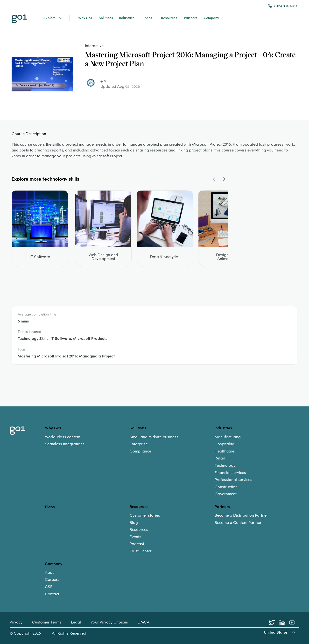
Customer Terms (47, 622)
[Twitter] (274, 623)
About (50, 573)
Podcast (137, 544)
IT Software (40, 257)
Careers (52, 580)
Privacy (16, 622)
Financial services (230, 473)
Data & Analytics (165, 257)
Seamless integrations (65, 444)
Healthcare (225, 451)
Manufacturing (228, 437)
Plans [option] (50, 507)
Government (226, 494)
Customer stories (145, 515)
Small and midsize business (154, 437)
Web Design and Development (103, 257)
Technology (225, 466)
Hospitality (224, 444)
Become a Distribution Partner (241, 515)
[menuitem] (87, 441)
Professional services (233, 480)
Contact (52, 594)
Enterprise (139, 444)
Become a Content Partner (238, 523)
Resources (139, 530)
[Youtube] (294, 623)
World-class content (63, 437)
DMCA (144, 622)
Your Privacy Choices (109, 622)
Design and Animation (226, 257)
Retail (220, 458)
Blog (134, 523)
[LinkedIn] (284, 623)
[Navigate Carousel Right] (224, 179)
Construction (226, 487)
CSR (49, 587)
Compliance (140, 451)
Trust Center (141, 551)
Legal (76, 622)
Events (135, 537)
